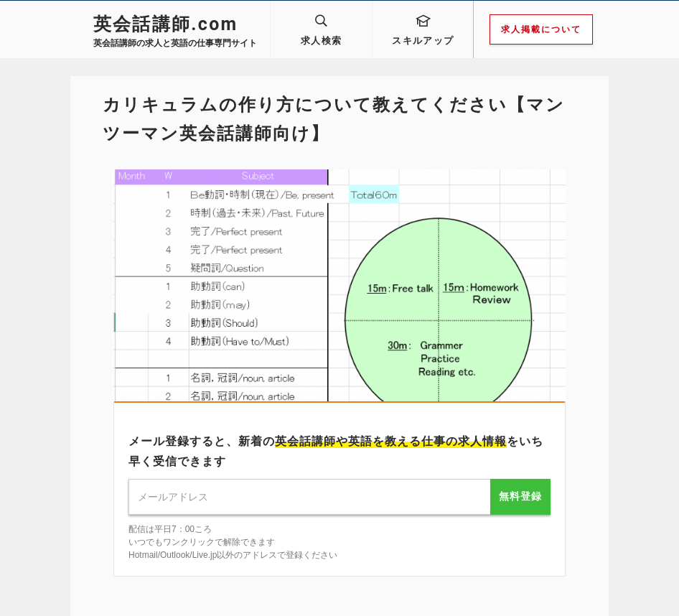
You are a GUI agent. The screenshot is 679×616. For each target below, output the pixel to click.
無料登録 (520, 496)
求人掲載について (541, 29)
